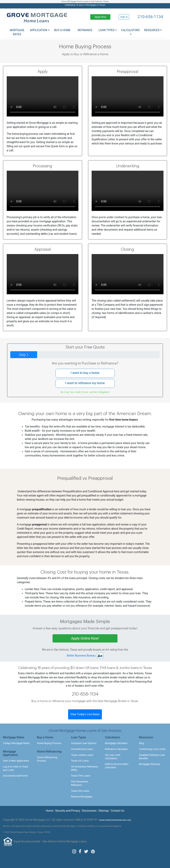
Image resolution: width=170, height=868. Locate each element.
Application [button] (39, 30)
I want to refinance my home (85, 383)
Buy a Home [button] (62, 30)
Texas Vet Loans (80, 791)
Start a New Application (16, 761)
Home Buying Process (49, 743)
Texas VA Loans (80, 761)
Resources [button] (152, 30)
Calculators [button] (130, 30)
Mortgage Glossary (150, 764)
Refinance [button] (85, 30)
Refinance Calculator (116, 749)
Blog (141, 743)
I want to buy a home (85, 373)
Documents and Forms (15, 776)
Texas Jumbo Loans (82, 755)
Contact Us (118, 811)
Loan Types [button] (107, 30)
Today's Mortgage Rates (16, 743)
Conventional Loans (82, 749)
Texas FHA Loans (81, 776)
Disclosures (89, 811)
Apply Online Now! (85, 638)
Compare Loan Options (84, 743)
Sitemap (104, 811)
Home (50, 811)
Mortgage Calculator (116, 743)
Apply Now (100, 17)
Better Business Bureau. (82, 656)
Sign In (124, 17)
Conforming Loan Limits (152, 749)
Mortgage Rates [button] (17, 32)
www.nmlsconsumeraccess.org (115, 820)
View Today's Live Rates (85, 714)
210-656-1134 (150, 17)
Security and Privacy (68, 811)
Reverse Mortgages (82, 797)
